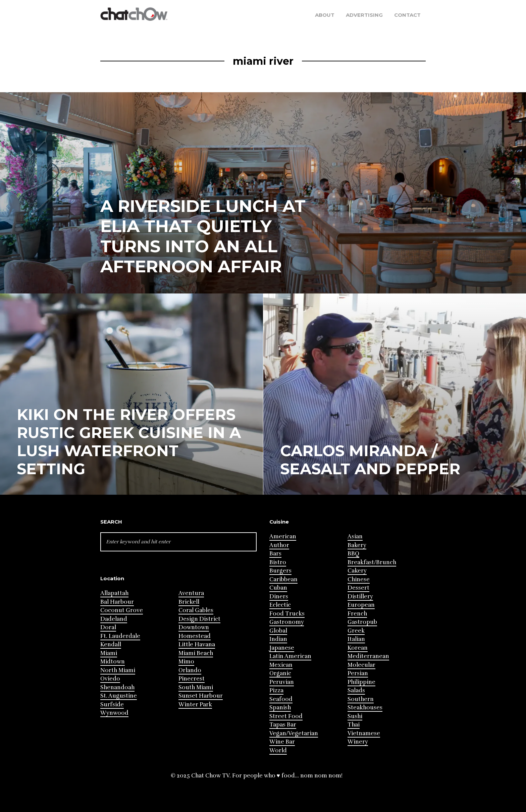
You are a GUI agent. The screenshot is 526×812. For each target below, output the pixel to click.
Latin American (290, 656)
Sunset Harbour (201, 696)
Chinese (359, 579)
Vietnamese (364, 733)
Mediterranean (368, 656)
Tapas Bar (283, 725)
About (325, 15)
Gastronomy (287, 622)
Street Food (286, 716)
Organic (280, 673)
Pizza (276, 690)
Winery (358, 742)
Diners (279, 597)
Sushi (355, 716)
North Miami (118, 670)
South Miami (196, 687)
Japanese (282, 648)
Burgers (280, 571)
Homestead (195, 636)
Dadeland (114, 619)
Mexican (281, 665)
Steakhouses (365, 708)
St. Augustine (119, 696)
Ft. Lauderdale (120, 636)
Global (278, 631)
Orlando (190, 670)
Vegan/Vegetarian (294, 733)
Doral (108, 627)
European (361, 605)
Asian (355, 536)
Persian (358, 673)
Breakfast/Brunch (372, 562)
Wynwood (114, 713)
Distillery (360, 597)
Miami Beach (196, 653)
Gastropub (362, 622)
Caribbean (283, 579)
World (278, 750)
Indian (278, 639)
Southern (361, 699)
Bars (275, 554)
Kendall (111, 644)
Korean (358, 648)
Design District (199, 619)
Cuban (278, 588)
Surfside (112, 705)
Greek (356, 631)
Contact (407, 15)
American (283, 536)
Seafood (281, 699)
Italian (356, 639)
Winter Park (195, 705)
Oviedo (110, 679)
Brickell (189, 602)
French (357, 614)
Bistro (278, 562)
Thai (354, 725)
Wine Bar (282, 742)
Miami (109, 653)
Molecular (361, 665)
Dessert (358, 588)
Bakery (357, 545)
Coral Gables (196, 610)
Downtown (194, 627)
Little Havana (197, 644)
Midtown (113, 662)
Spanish (280, 708)
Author (279, 545)
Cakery (357, 571)
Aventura (191, 593)
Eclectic (280, 605)
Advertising (364, 15)
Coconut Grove (122, 610)
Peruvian (282, 682)
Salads (356, 690)
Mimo (186, 662)
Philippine (361, 682)
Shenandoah (117, 687)
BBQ (353, 554)
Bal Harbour (117, 602)
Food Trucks (287, 614)
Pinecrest (192, 679)
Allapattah (114, 593)
